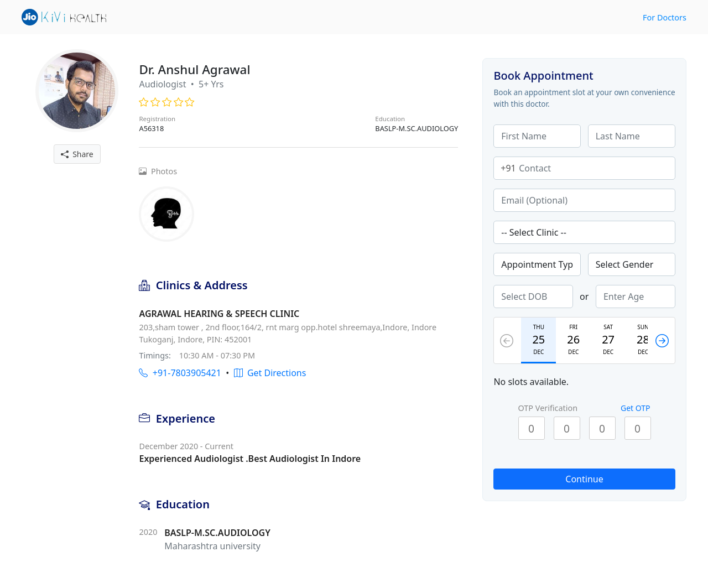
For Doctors (665, 17)
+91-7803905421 (180, 373)
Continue (584, 479)
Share (77, 154)
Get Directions (270, 373)
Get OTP (636, 408)
